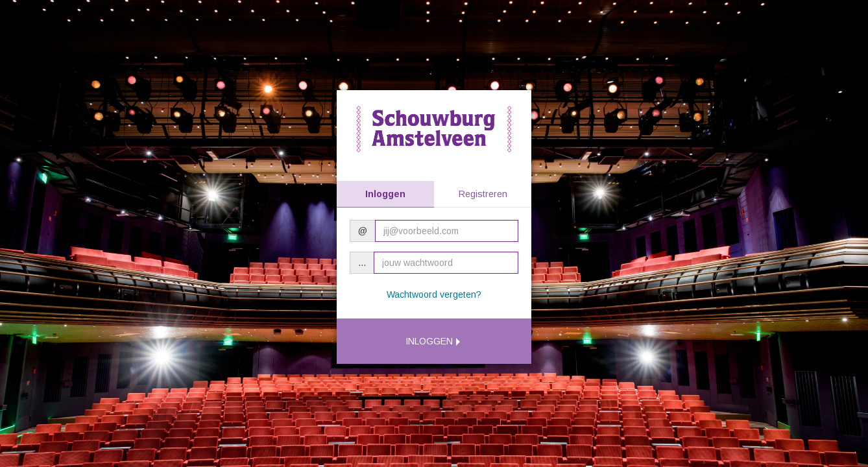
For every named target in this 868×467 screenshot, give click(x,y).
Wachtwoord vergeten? (434, 294)
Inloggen (385, 194)
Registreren (483, 194)
